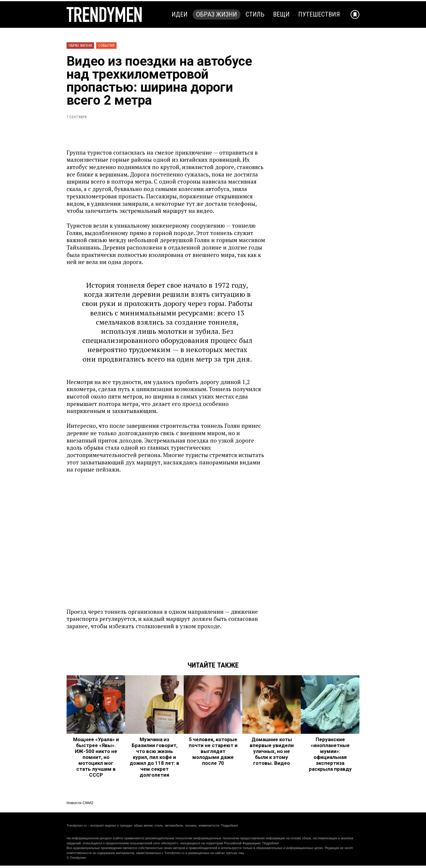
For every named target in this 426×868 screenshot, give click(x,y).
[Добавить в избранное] (355, 14)
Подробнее (229, 825)
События (106, 45)
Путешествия (319, 14)
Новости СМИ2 (80, 803)
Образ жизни (217, 14)
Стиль (255, 14)
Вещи (281, 14)
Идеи (180, 14)
